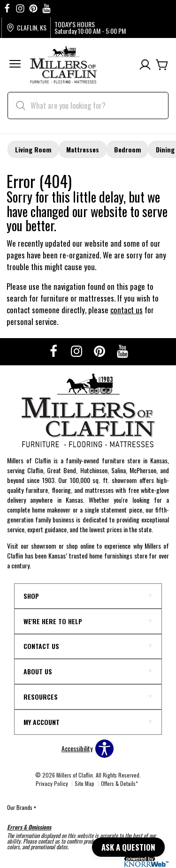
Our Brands (22, 807)
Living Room (33, 149)
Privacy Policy (52, 783)
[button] (15, 65)
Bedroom (127, 149)
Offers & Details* (119, 783)
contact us (126, 310)
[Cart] (162, 65)
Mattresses (83, 149)
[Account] (145, 65)
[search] (88, 106)
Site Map (84, 783)
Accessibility (77, 748)
